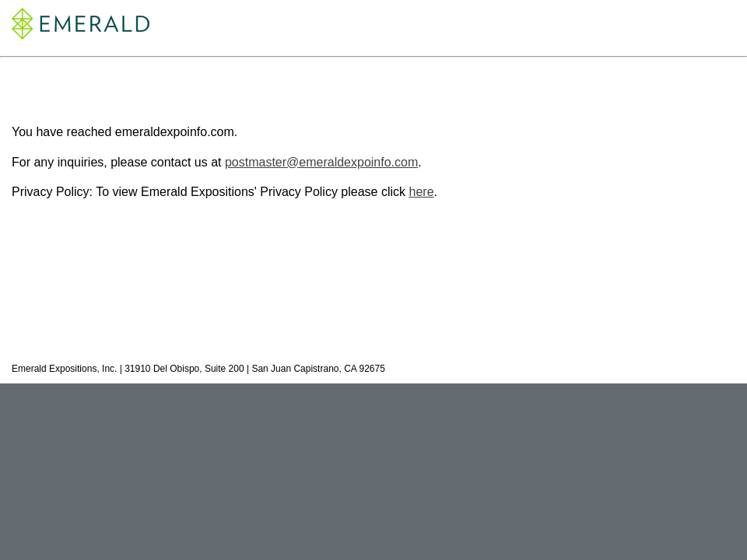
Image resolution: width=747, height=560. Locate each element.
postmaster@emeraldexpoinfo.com (321, 162)
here (422, 192)
